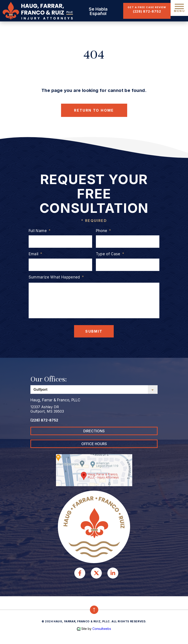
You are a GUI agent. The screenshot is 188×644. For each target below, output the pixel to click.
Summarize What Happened (56, 277)
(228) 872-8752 (147, 11)
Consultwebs (102, 629)
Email (35, 254)
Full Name (40, 231)
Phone (103, 231)
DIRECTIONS (94, 431)
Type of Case (110, 254)
